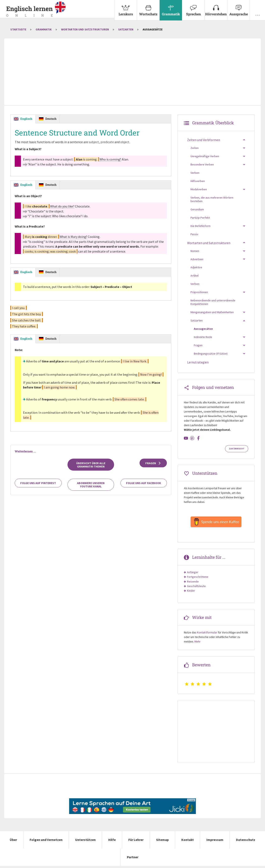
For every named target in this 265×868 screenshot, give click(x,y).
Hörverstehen (216, 8)
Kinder (191, 593)
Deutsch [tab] (51, 119)
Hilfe (112, 842)
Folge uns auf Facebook (144, 484)
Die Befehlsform (201, 226)
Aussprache (238, 8)
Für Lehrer (136, 842)
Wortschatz (148, 8)
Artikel (195, 276)
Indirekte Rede (203, 337)
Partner (133, 859)
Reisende (193, 584)
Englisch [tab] (26, 119)
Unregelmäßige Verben (205, 156)
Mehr (198, 644)
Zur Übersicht (237, 449)
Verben (195, 173)
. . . (257, 8)
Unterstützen (85, 842)
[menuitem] (126, 10)
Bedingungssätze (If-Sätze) (211, 354)
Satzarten (126, 29)
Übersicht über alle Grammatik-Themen (91, 466)
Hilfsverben (198, 181)
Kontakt (188, 842)
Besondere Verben (202, 164)
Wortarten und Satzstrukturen (85, 29)
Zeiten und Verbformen (204, 140)
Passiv (194, 234)
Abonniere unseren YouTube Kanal (91, 486)
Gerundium (197, 209)
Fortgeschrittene (198, 579)
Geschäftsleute (196, 588)
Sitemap (162, 842)
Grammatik (171, 8)
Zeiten (195, 148)
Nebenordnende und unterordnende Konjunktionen (213, 302)
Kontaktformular (207, 634)
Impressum (215, 842)
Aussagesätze (203, 329)
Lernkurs (126, 8)
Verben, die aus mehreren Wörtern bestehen (212, 199)
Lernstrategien (198, 362)
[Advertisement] (132, 72)
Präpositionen (199, 292)
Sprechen (193, 8)
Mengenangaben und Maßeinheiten (212, 312)
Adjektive (196, 267)
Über (13, 842)
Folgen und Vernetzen (46, 842)
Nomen (195, 251)
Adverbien (197, 259)
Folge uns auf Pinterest (38, 484)
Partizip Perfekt (200, 218)
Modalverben (199, 189)
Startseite (18, 29)
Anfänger (193, 574)
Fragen (153, 464)
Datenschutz (246, 842)
